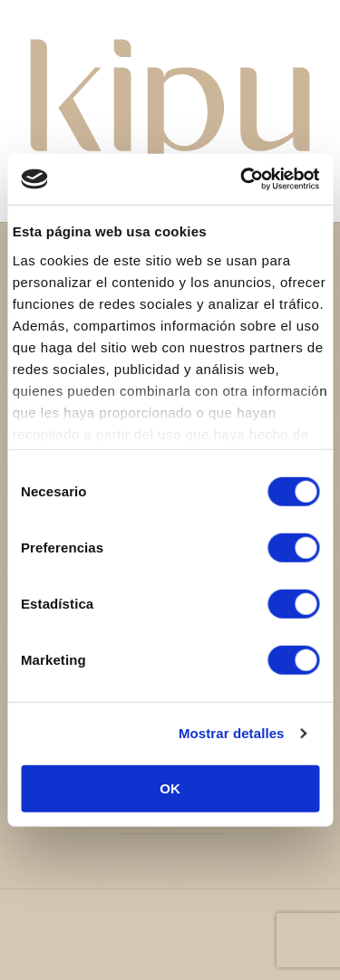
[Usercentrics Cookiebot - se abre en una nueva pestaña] (242, 179)
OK (170, 788)
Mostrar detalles (232, 733)
